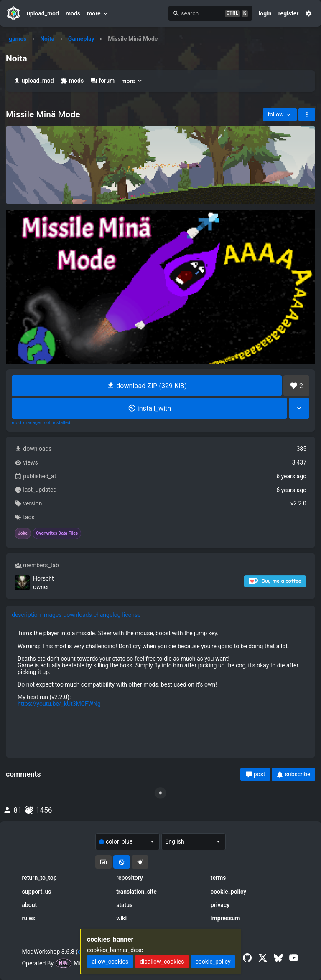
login (265, 13)
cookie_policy (228, 892)
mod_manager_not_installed (41, 423)
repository (130, 878)
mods (73, 13)
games (18, 39)
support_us (36, 892)
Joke (23, 533)
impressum (225, 918)
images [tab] (52, 615)
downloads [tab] (77, 615)
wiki (121, 918)
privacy (220, 905)
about (29, 905)
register (289, 13)
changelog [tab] (107, 615)
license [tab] (132, 615)
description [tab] (26, 615)
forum (102, 81)
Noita (47, 39)
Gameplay (81, 39)
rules (28, 918)
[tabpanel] (160, 668)
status (124, 905)
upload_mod (43, 13)
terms (218, 878)
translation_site (136, 892)
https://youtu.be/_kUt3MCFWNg (59, 704)
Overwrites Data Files (57, 533)
